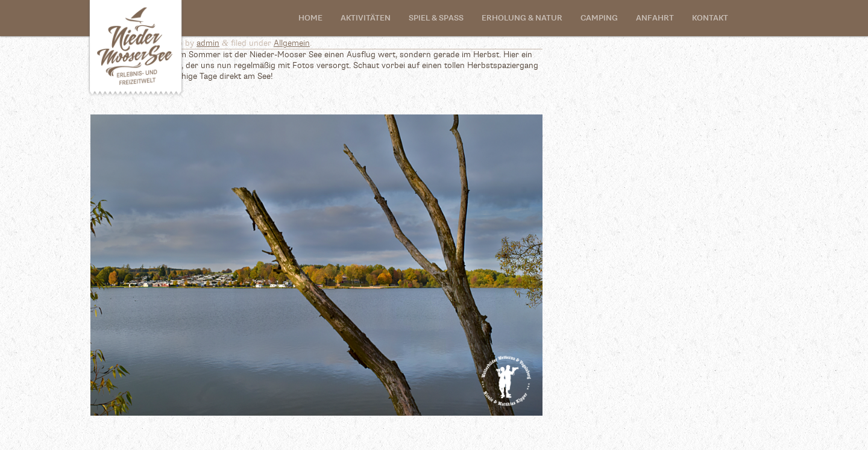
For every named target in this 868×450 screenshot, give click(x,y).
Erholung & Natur (522, 18)
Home (310, 18)
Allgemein (292, 43)
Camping (599, 18)
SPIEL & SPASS (436, 18)
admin (208, 43)
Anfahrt (655, 18)
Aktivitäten (366, 18)
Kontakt (710, 18)
